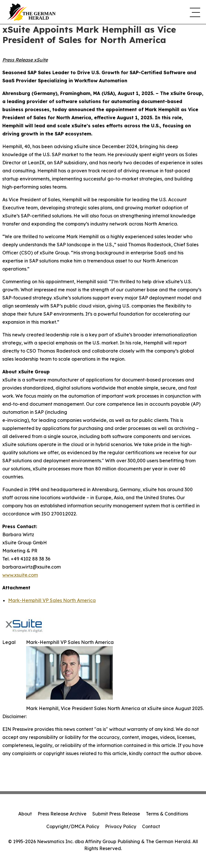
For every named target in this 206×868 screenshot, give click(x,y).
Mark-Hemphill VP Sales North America (52, 600)
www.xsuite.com (20, 575)
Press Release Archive (62, 814)
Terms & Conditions (167, 814)
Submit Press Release (116, 814)
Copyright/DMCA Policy (73, 826)
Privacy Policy (121, 826)
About (25, 814)
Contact (151, 826)
